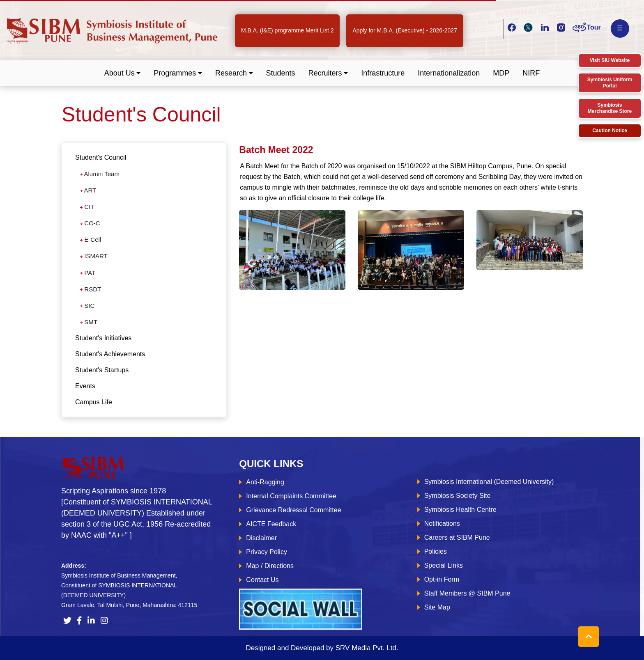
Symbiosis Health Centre (460, 510)
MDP (501, 73)
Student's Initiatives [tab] (103, 338)
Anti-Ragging (265, 482)
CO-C (90, 223)
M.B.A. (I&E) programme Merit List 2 (287, 30)
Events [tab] (85, 386)
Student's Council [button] (101, 157)
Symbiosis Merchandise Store (610, 108)
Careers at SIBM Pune (457, 537)
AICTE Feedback (271, 524)
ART (88, 190)
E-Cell (90, 239)
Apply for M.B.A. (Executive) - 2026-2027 (405, 30)
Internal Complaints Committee (291, 496)
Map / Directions (270, 566)
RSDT (90, 289)
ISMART (94, 256)
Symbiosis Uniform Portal (610, 83)
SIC (87, 306)
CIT (87, 207)
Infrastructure (383, 73)
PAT (87, 273)
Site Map (437, 607)
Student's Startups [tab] (102, 370)
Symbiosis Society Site (458, 496)
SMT (89, 322)
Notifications (442, 524)
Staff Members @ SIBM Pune (467, 593)
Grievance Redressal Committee (293, 510)
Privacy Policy (267, 552)
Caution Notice (610, 131)
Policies (436, 551)
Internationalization (449, 73)
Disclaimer (261, 538)
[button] (123, 73)
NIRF (531, 73)
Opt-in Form (442, 579)
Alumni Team (100, 174)
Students (281, 73)
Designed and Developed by (322, 648)
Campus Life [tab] (94, 402)
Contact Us (262, 580)
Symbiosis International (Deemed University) (489, 482)
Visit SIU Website (610, 60)
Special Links (444, 565)
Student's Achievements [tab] (110, 354)
